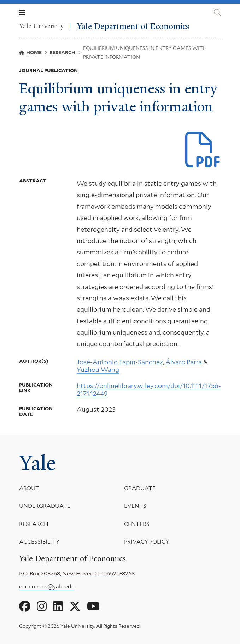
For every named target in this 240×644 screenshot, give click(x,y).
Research (34, 524)
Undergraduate (45, 506)
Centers (137, 524)
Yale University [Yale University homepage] (41, 27)
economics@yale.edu (47, 587)
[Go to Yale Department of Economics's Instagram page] (42, 607)
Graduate (140, 488)
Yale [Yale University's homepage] (37, 463)
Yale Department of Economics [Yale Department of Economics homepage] (133, 26)
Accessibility (39, 542)
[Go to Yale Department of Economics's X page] (75, 607)
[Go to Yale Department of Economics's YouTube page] (93, 607)
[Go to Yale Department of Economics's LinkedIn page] (58, 607)
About (29, 488)
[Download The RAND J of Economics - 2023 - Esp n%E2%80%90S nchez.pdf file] (203, 150)
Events (135, 506)
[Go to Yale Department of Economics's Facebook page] (25, 607)
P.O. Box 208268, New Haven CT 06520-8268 (77, 573)
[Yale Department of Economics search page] (217, 13)
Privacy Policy (147, 542)
